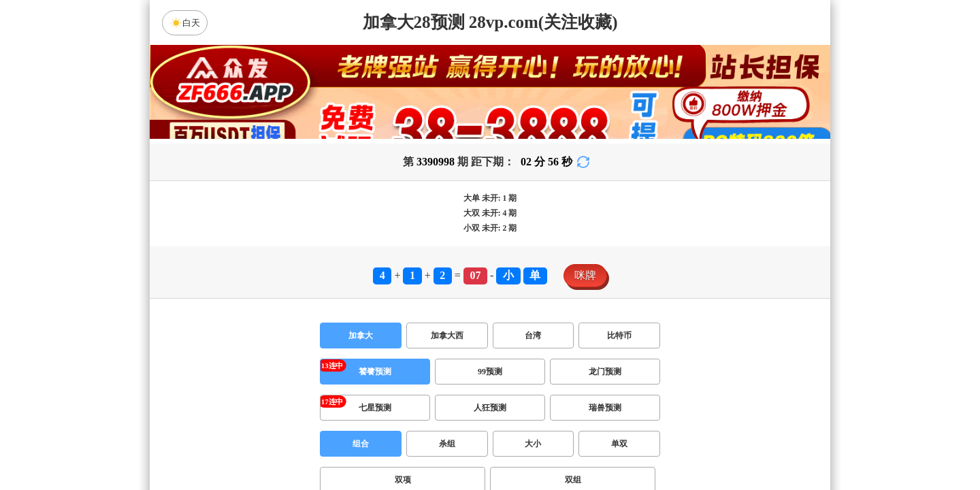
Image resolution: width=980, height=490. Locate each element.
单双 (619, 444)
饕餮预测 (375, 372)
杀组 (447, 444)
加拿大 (361, 336)
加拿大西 (447, 336)
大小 (533, 444)
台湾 (533, 336)
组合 (361, 444)
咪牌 (585, 275)
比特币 (619, 336)
